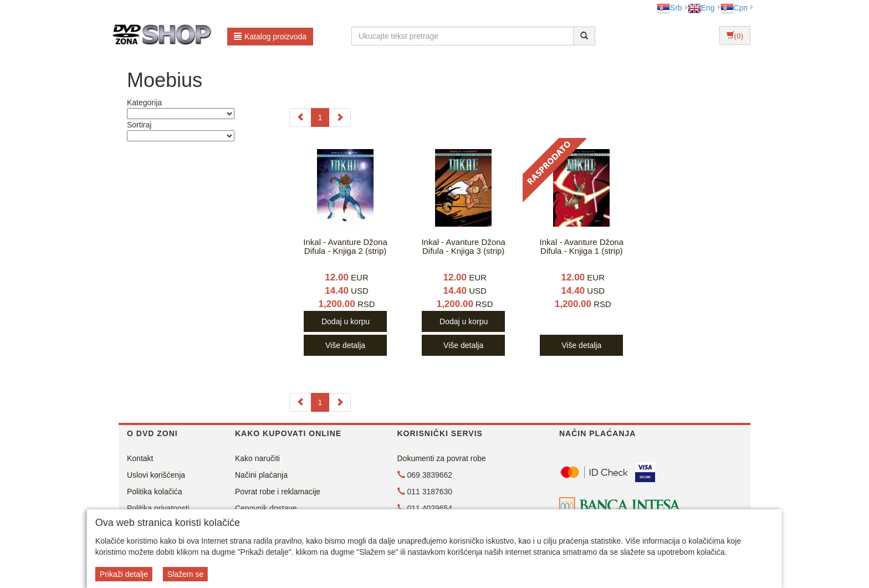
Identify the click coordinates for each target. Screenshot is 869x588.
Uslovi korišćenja (156, 475)
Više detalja (345, 345)
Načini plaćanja (261, 475)
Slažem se (185, 574)
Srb (669, 8)
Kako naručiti (257, 458)
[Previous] (300, 117)
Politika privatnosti (158, 508)
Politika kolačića (155, 492)
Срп (734, 8)
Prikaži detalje (124, 574)
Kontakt (140, 458)
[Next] (340, 117)
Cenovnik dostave (266, 508)
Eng (701, 8)
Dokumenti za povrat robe (442, 458)
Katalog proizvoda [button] (270, 37)
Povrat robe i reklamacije (278, 492)
